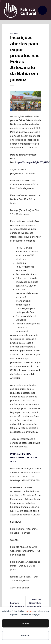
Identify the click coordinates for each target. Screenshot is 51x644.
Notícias (14, 33)
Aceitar (25, 623)
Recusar (25, 635)
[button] (42, 10)
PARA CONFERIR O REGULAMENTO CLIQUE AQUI (23, 458)
